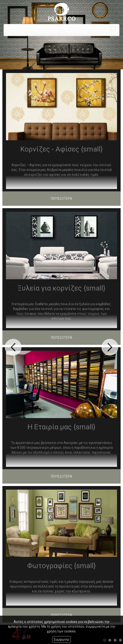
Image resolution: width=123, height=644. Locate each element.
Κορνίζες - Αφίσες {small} (62, 149)
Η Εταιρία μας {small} (61, 427)
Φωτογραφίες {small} (62, 566)
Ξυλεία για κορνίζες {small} (61, 288)
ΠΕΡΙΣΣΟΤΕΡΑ (61, 199)
